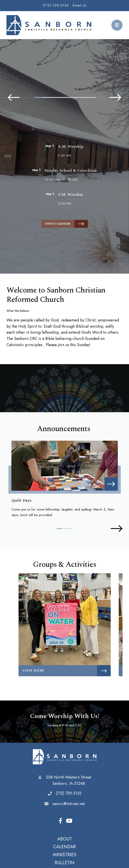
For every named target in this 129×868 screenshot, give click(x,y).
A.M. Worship (71, 146)
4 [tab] (61, 97)
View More (67, 671)
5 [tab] (68, 97)
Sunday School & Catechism (71, 171)
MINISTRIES (65, 855)
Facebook (60, 821)
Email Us (80, 5)
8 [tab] (92, 97)
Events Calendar (67, 224)
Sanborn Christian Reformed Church (65, 757)
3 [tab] (53, 97)
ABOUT (65, 839)
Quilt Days (21, 500)
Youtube (69, 821)
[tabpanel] (64, 84)
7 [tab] (84, 97)
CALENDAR (64, 847)
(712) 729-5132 (56, 5)
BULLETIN (64, 863)
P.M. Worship (71, 195)
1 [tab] (37, 97)
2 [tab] (45, 97)
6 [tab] (76, 97)
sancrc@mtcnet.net (69, 804)
